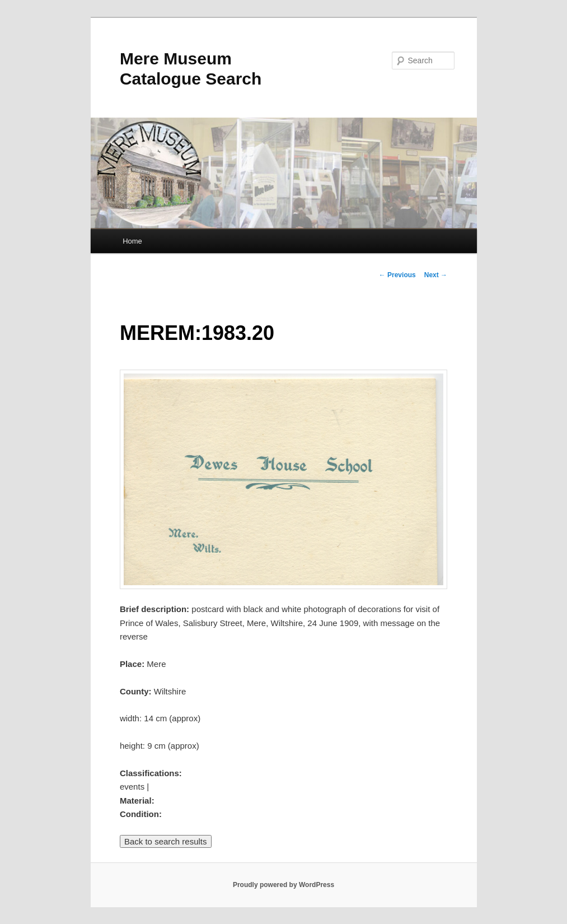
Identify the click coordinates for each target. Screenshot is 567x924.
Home (132, 241)
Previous (397, 275)
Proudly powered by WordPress (283, 885)
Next (436, 275)
